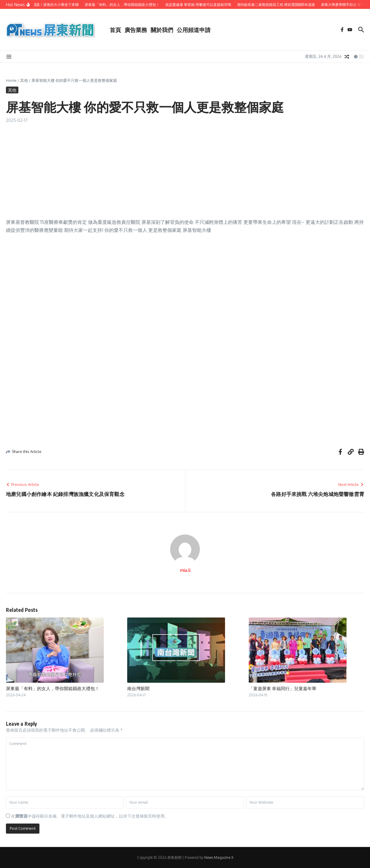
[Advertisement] (185, 168)
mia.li (185, 570)
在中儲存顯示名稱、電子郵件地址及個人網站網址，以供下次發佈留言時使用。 (90, 816)
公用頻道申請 (194, 30)
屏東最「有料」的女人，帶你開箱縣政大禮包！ (53, 688)
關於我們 (162, 30)
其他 (24, 80)
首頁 (115, 30)
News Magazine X (219, 857)
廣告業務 (136, 30)
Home (11, 80)
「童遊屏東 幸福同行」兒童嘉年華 (283, 688)
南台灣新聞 (138, 688)
